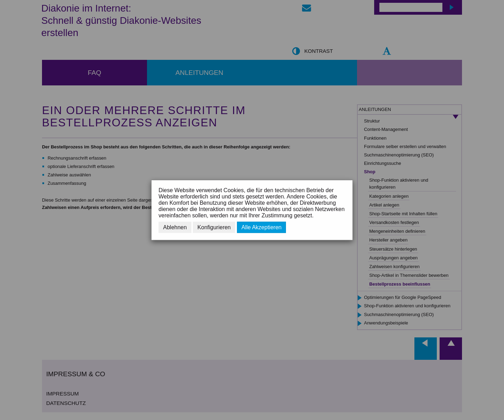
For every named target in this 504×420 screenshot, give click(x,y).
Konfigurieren (214, 227)
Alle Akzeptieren (262, 227)
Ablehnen (175, 227)
